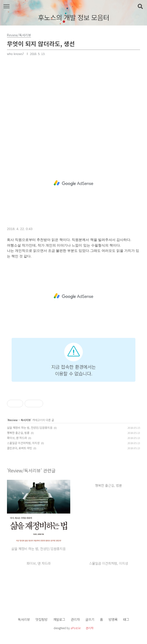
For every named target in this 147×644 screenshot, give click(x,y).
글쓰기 (90, 619)
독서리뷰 (26, 420)
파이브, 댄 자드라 (17, 438)
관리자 (75, 619)
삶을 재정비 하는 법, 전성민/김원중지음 (30, 428)
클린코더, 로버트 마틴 (19, 448)
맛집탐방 (42, 619)
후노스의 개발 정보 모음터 (74, 17)
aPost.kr (76, 628)
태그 (126, 619)
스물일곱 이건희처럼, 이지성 (23, 443)
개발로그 (59, 619)
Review (13, 420)
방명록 (113, 619)
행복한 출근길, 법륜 (18, 433)
